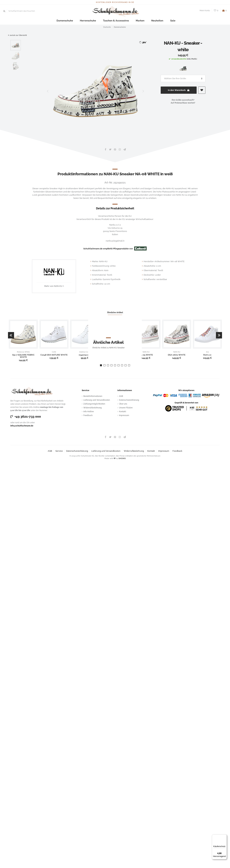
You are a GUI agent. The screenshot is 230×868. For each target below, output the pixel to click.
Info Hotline (89, 412)
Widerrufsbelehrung (93, 408)
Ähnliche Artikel (115, 312)
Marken (135, 21)
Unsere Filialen (126, 408)
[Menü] (225, 836)
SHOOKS (122, 458)
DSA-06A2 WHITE (177, 355)
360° (143, 42)
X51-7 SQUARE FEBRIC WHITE (23, 356)
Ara (207, 352)
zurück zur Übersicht (17, 35)
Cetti (54, 352)
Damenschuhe (73, 21)
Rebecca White (23, 352)
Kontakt (123, 412)
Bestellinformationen (93, 396)
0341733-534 (85, 355)
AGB (121, 396)
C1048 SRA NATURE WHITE (54, 355)
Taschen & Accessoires (116, 21)
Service (59, 451)
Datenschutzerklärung (129, 400)
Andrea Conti (85, 352)
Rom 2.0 (207, 355)
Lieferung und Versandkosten (97, 400)
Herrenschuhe (92, 21)
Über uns (123, 404)
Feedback (88, 415)
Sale (162, 21)
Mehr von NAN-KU (53, 286)
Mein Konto (205, 11)
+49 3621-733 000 (26, 416)
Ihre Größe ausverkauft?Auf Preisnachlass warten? (183, 101)
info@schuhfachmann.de (22, 426)
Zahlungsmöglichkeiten (94, 404)
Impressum (124, 415)
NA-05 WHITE (146, 355)
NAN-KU (146, 352)
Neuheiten (149, 21)
